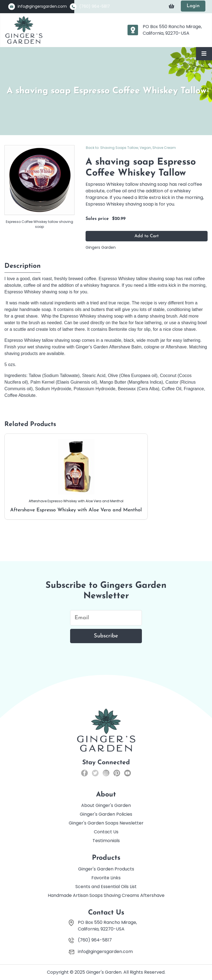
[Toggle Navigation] (204, 54)
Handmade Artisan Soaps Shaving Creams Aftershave (106, 895)
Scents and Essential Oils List (106, 887)
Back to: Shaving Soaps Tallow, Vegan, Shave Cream (131, 148)
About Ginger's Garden (106, 805)
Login (193, 6)
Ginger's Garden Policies (106, 814)
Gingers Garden (101, 247)
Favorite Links (106, 878)
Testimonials (106, 841)
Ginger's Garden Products (106, 869)
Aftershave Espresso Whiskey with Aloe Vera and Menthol (76, 476)
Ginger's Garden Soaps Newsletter (106, 823)
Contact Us (106, 832)
